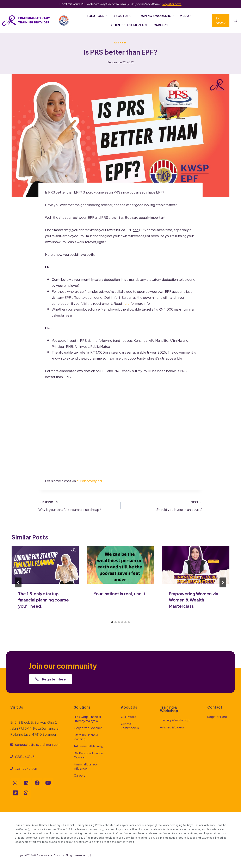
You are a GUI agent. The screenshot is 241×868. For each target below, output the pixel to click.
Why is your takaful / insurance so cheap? (78, 505)
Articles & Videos (172, 727)
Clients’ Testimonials (129, 25)
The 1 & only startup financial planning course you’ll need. (44, 600)
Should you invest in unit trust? (163, 505)
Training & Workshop (156, 16)
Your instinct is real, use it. (120, 593)
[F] (89, 855)
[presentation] (45, 565)
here (126, 303)
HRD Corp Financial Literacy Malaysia (87, 718)
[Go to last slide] (18, 582)
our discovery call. (90, 481)
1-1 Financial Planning (88, 746)
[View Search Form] (235, 20)
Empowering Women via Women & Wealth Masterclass (194, 600)
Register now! (172, 4)
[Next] (223, 582)
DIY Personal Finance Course (88, 755)
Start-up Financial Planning (86, 737)
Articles (120, 42)
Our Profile (129, 716)
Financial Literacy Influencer (86, 766)
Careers (161, 25)
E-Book (221, 20)
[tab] (112, 622)
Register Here (217, 716)
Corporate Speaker (88, 728)
